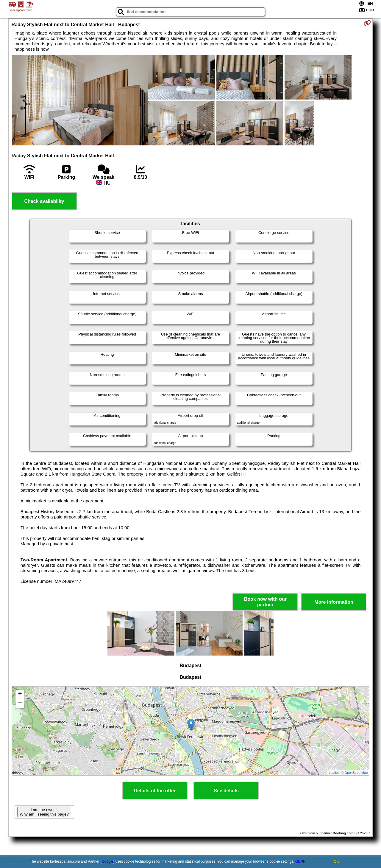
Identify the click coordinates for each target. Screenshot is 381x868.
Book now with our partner (265, 602)
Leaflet (334, 773)
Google (108, 861)
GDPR (300, 861)
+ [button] (20, 695)
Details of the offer (155, 791)
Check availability (44, 201)
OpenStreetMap (356, 773)
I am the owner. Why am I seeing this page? (44, 812)
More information (334, 602)
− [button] (20, 704)
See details (226, 791)
